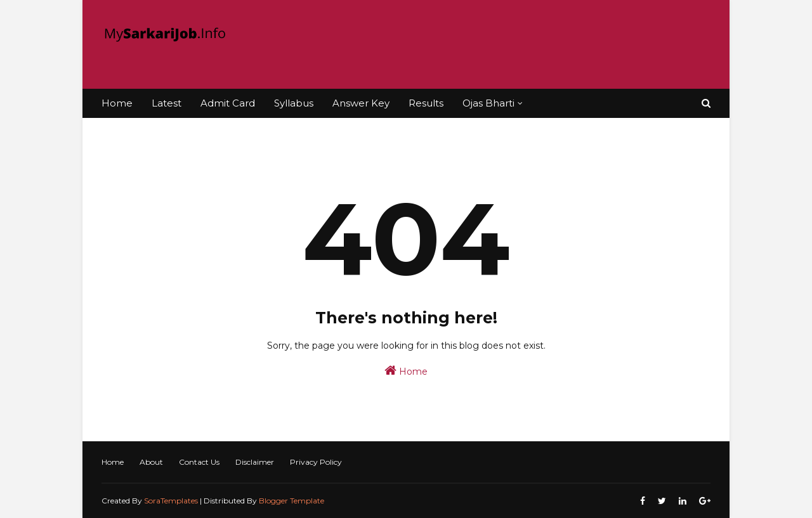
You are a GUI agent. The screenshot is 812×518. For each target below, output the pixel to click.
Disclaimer (255, 462)
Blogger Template (291, 501)
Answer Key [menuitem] (361, 103)
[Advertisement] (480, 44)
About (151, 462)
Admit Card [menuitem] (228, 103)
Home (406, 371)
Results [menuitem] (426, 103)
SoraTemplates (171, 501)
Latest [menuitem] (167, 103)
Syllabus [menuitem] (294, 103)
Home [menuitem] (117, 103)
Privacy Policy (316, 462)
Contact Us (199, 462)
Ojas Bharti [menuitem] (488, 103)
